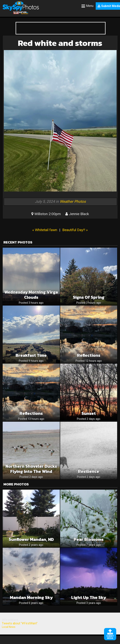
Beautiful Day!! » (75, 230)
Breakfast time (31, 355)
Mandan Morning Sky (31, 597)
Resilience (89, 471)
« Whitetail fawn (45, 230)
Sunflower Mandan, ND (31, 539)
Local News (9, 627)
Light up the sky (89, 597)
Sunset (89, 413)
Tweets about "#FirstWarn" (20, 623)
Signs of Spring (89, 297)
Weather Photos (73, 201)
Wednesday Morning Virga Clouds (31, 295)
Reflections (89, 355)
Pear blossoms (89, 539)
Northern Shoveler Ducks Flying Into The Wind (31, 469)
